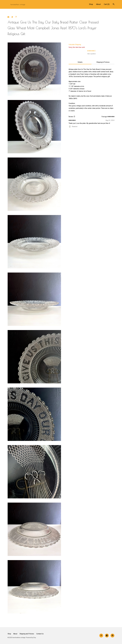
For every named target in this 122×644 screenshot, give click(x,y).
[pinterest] (101, 636)
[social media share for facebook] (9, 17)
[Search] (114, 4)
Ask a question (92, 54)
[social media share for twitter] (12, 17)
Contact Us (40, 634)
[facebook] (107, 636)
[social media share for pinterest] (16, 17)
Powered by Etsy (31, 638)
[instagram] (112, 636)
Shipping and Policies (27, 634)
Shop (91, 4)
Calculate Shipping (75, 45)
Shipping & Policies (103, 62)
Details (80, 62)
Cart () (107, 4)
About (98, 4)
